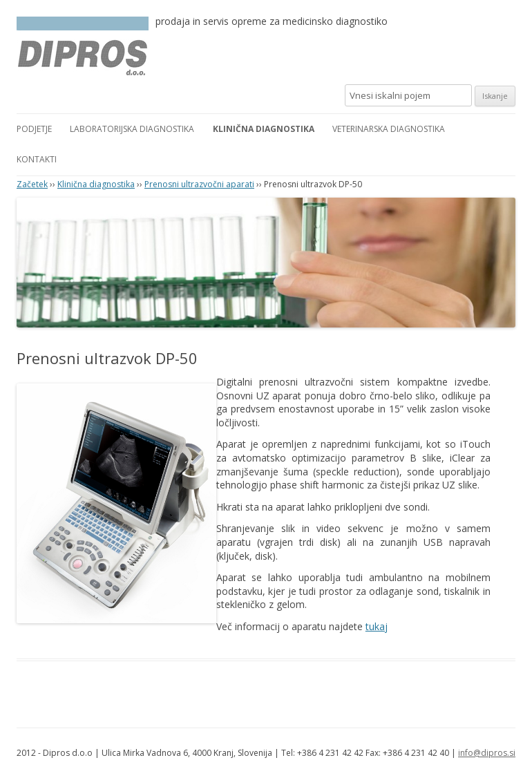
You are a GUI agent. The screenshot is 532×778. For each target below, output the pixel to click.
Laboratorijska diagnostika (132, 129)
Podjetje (34, 129)
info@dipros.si (487, 753)
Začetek (32, 184)
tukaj (377, 626)
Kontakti (37, 159)
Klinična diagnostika (264, 129)
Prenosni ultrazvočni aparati (199, 184)
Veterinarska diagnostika (389, 129)
